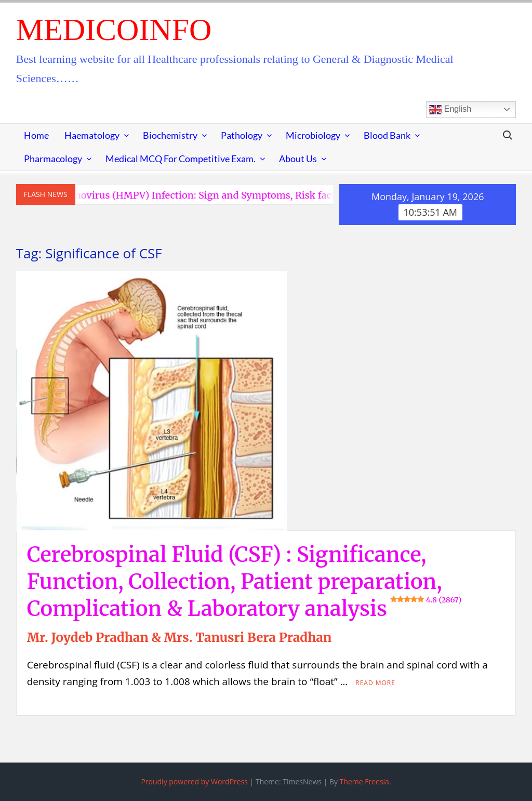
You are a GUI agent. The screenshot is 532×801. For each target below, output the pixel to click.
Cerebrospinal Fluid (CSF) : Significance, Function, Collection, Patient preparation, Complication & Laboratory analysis (244, 582)
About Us (298, 159)
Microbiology (313, 135)
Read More (375, 683)
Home (36, 135)
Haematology (92, 135)
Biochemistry (170, 135)
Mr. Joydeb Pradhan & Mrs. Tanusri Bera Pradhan (179, 638)
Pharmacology (53, 159)
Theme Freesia (364, 782)
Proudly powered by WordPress (194, 782)
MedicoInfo (114, 30)
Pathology (242, 135)
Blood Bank (387, 135)
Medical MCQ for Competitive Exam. (181, 159)
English (450, 110)
